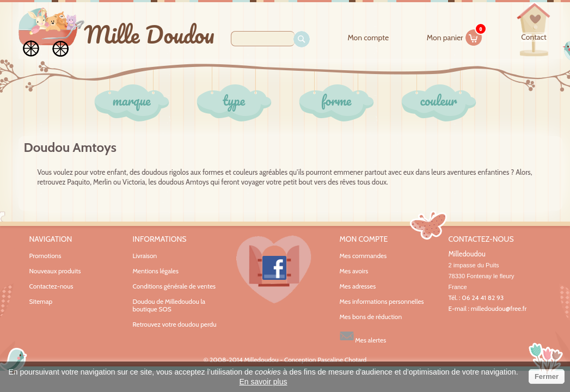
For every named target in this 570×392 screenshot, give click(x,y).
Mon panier (455, 36)
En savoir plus (263, 382)
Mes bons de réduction (371, 317)
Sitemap (41, 301)
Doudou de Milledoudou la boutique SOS (169, 305)
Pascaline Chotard (342, 360)
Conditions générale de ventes (174, 286)
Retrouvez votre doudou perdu (175, 324)
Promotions (45, 256)
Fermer (547, 376)
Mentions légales (156, 271)
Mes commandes (363, 256)
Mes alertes (363, 336)
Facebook (274, 269)
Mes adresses (358, 286)
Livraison (145, 256)
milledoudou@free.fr (499, 308)
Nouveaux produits (55, 271)
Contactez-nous (51, 286)
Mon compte (368, 38)
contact (534, 37)
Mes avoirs (354, 271)
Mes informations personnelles (382, 302)
